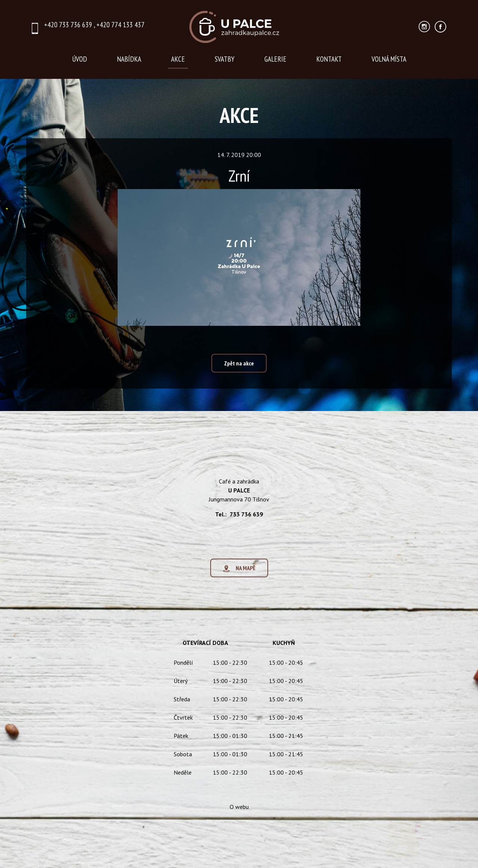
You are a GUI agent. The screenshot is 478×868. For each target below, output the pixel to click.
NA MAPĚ (239, 570)
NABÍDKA (129, 59)
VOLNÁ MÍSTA (389, 59)
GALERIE (275, 59)
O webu (239, 809)
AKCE (178, 59)
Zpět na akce (239, 363)
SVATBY (225, 59)
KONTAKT (329, 59)
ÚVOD (80, 59)
